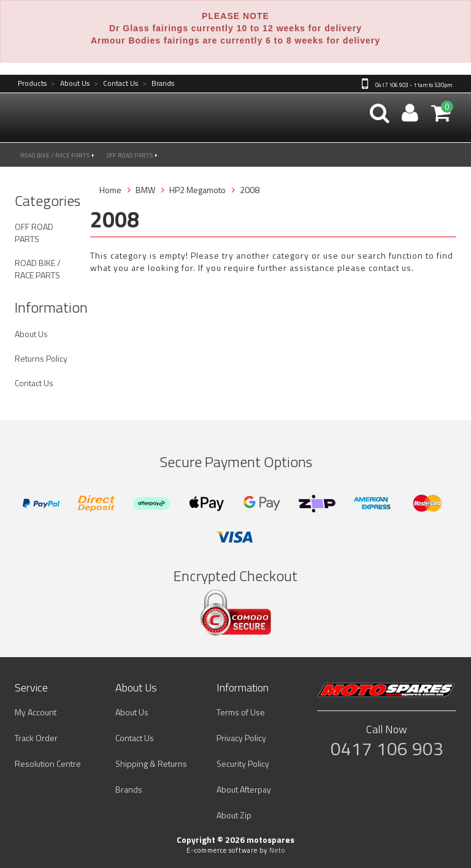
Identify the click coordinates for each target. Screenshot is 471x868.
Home (110, 190)
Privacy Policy (241, 738)
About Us (70, 84)
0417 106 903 (387, 748)
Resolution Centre (48, 763)
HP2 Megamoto (197, 190)
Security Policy (243, 763)
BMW (145, 190)
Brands (158, 84)
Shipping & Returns (151, 763)
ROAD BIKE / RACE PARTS (58, 155)
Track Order (36, 738)
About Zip (234, 815)
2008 (250, 190)
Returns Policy (41, 358)
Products (32, 84)
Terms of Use (241, 712)
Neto (277, 850)
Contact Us (116, 84)
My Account (36, 712)
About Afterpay (244, 789)
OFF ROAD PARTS (132, 155)
